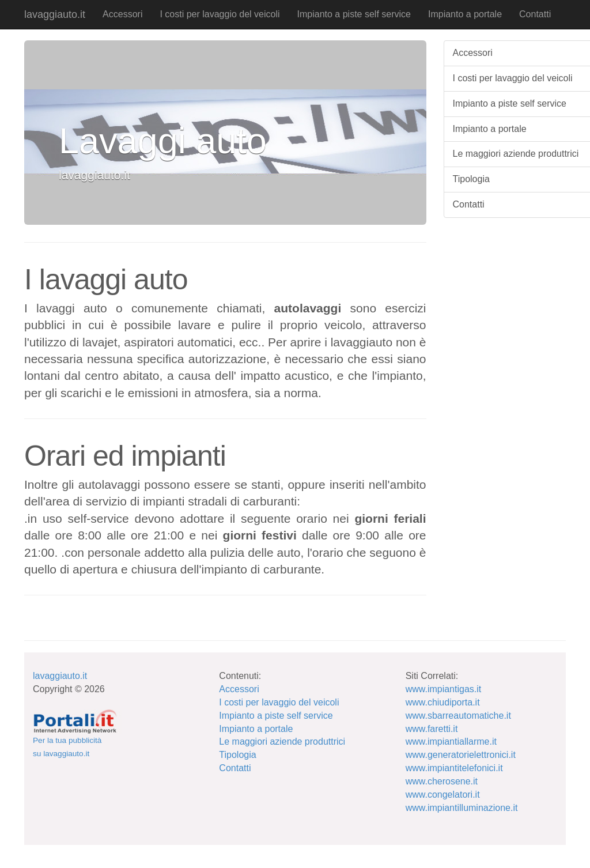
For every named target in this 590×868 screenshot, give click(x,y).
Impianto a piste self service (354, 14)
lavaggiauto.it (55, 14)
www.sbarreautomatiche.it (458, 716)
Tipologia (237, 755)
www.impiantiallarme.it (451, 741)
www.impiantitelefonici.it (454, 768)
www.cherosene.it (442, 781)
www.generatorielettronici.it (461, 755)
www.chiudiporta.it (443, 702)
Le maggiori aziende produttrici (282, 741)
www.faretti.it (432, 729)
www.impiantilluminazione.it (462, 808)
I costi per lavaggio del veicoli (220, 14)
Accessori (122, 14)
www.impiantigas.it (444, 689)
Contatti (535, 14)
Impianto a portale (465, 14)
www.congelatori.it (443, 795)
